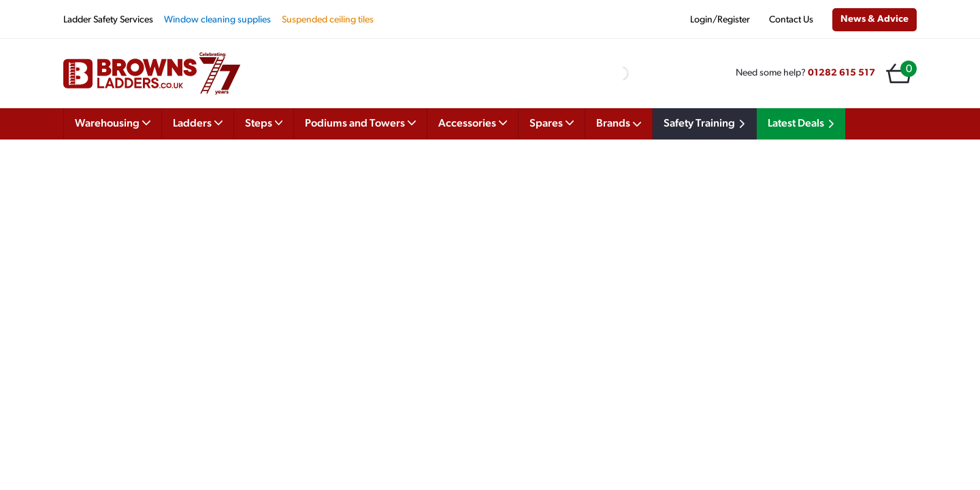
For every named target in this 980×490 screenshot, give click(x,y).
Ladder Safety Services (108, 20)
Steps (264, 122)
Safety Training (706, 124)
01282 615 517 (842, 73)
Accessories (473, 122)
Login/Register (720, 20)
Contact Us (791, 20)
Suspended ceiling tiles (328, 20)
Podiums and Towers (360, 122)
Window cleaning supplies (217, 20)
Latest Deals (803, 124)
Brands (619, 124)
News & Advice (875, 19)
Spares (552, 122)
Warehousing (113, 122)
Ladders (198, 122)
